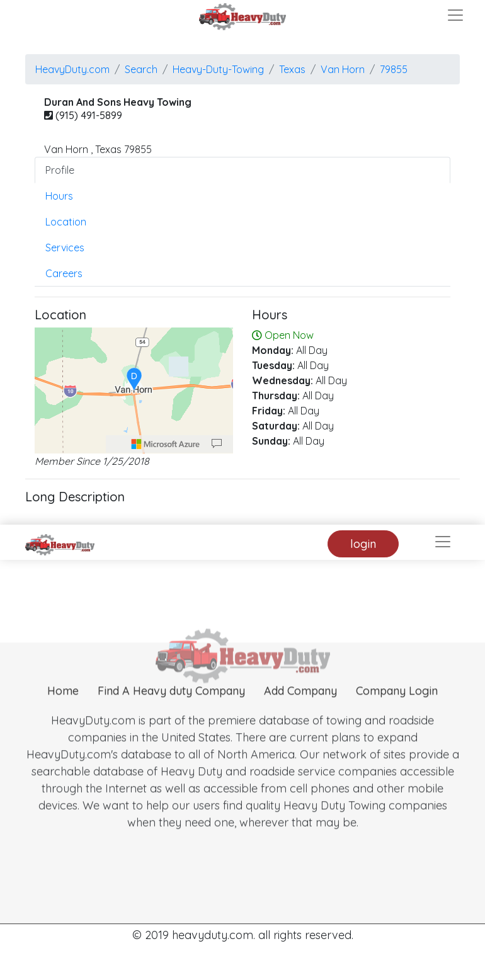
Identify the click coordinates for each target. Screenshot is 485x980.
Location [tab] (66, 222)
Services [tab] (65, 248)
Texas (292, 69)
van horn (343, 69)
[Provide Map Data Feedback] (217, 444)
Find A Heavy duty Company (171, 711)
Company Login (397, 711)
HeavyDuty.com (72, 69)
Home (63, 711)
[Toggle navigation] (455, 15)
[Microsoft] (166, 444)
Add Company (300, 711)
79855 (394, 69)
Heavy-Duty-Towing (218, 69)
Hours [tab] (59, 196)
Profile (60, 170)
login (363, 544)
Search (141, 69)
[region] (134, 390)
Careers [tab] (64, 273)
